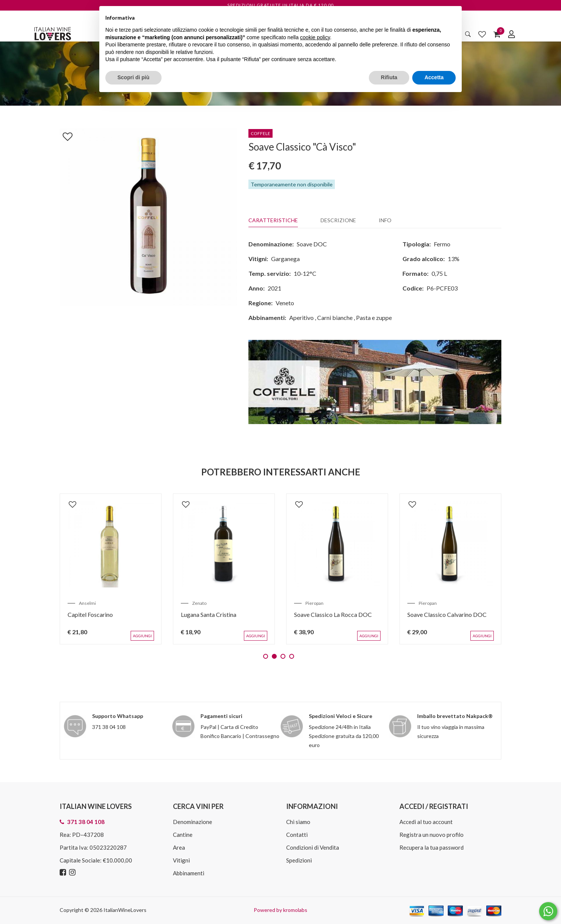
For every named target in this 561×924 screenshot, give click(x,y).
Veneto (285, 303)
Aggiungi (142, 636)
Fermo (442, 244)
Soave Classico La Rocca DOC (333, 614)
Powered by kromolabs (280, 910)
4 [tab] (292, 656)
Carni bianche (335, 317)
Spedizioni (299, 860)
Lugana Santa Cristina (209, 614)
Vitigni (181, 860)
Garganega (285, 259)
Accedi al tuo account (426, 822)
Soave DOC (312, 244)
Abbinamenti (189, 873)
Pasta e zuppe (374, 317)
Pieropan (314, 603)
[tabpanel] (111, 569)
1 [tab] (266, 656)
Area (179, 847)
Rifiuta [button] (389, 77)
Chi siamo (298, 822)
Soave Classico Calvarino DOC (447, 614)
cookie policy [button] (315, 37)
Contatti (297, 835)
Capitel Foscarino (90, 614)
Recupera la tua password (432, 847)
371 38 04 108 (109, 727)
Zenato (199, 603)
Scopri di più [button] (133, 77)
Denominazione (193, 822)
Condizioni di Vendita (313, 847)
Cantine (183, 835)
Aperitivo (301, 317)
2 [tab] (274, 656)
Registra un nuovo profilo (432, 835)
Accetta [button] (434, 77)
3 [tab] (283, 656)
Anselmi (87, 603)
